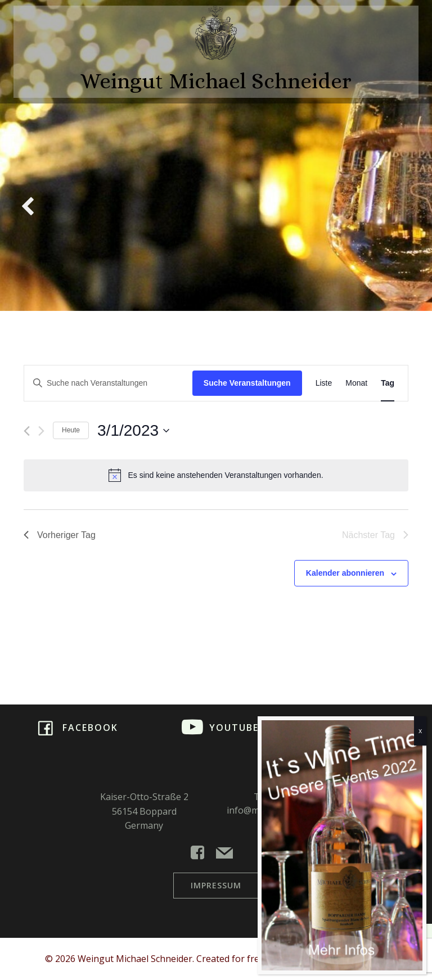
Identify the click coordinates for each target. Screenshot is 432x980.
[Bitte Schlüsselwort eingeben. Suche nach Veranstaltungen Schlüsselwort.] (108, 383)
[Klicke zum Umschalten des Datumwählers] (133, 431)
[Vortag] (27, 431)
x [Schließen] (420, 731)
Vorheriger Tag (60, 535)
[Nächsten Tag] (41, 431)
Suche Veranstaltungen (247, 383)
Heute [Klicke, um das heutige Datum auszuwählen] (71, 430)
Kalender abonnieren (345, 573)
